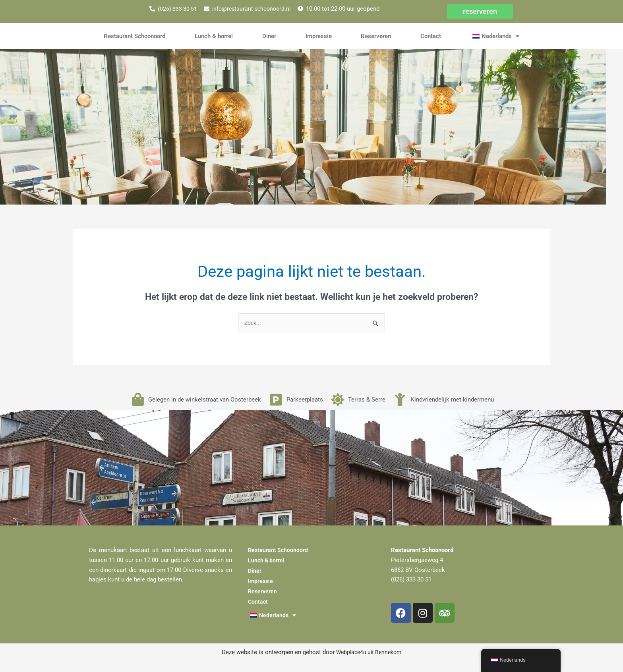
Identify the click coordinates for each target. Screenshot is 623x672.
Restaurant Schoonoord (134, 36)
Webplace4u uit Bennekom (368, 653)
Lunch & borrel (214, 36)
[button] (495, 36)
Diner (269, 36)
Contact (431, 36)
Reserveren (376, 36)
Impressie (319, 36)
